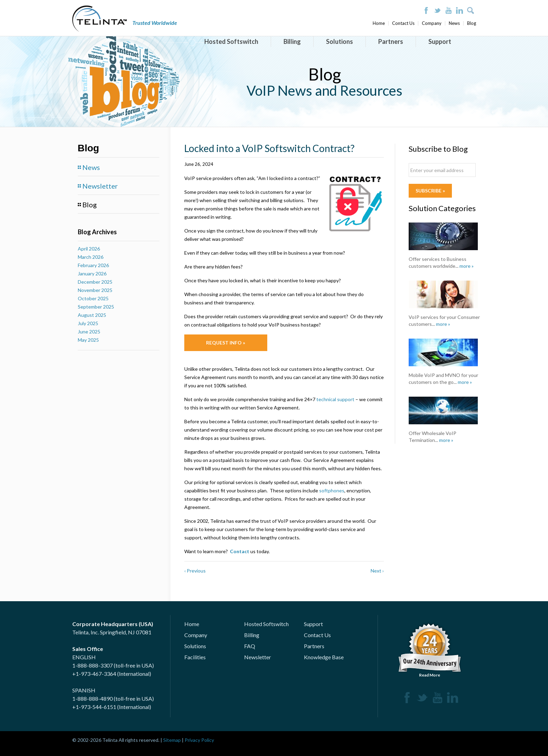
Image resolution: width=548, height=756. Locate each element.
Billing (292, 41)
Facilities (195, 657)
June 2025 (89, 332)
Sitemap (172, 740)
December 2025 (95, 282)
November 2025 (95, 290)
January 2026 (92, 273)
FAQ (250, 646)
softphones (332, 490)
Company (432, 23)
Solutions (340, 41)
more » (467, 266)
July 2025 (88, 323)
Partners (391, 41)
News (454, 23)
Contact (240, 551)
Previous (195, 571)
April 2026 (89, 249)
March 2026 (91, 257)
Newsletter (100, 186)
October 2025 (93, 298)
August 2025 (92, 315)
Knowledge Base (324, 657)
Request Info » (226, 343)
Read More (430, 649)
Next (377, 571)
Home (379, 23)
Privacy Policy (199, 740)
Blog (472, 23)
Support (440, 41)
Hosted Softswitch (231, 41)
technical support (335, 399)
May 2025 (88, 340)
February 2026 (93, 265)
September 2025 (96, 307)
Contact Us (403, 23)
